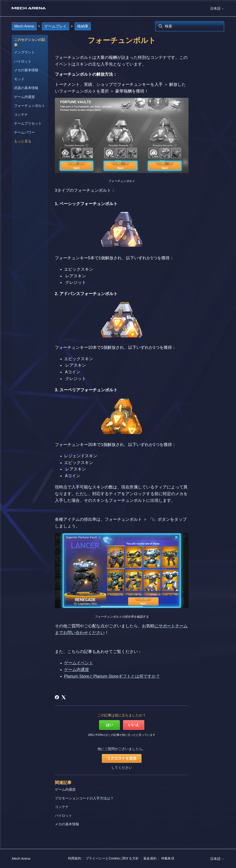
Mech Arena (24, 26)
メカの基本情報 (26, 70)
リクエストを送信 (122, 758)
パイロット (23, 61)
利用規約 (75, 858)
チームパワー (24, 132)
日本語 (217, 8)
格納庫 (83, 26)
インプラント (24, 52)
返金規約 (150, 858)
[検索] (190, 26)
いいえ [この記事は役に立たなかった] (134, 725)
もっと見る (23, 141)
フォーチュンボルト (30, 106)
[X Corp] (64, 697)
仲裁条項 (168, 858)
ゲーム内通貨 (24, 97)
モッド (19, 79)
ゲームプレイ (56, 26)
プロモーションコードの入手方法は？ (84, 798)
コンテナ (21, 115)
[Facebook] (57, 697)
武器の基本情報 (26, 88)
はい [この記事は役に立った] (109, 725)
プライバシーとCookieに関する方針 (112, 858)
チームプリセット (28, 123)
